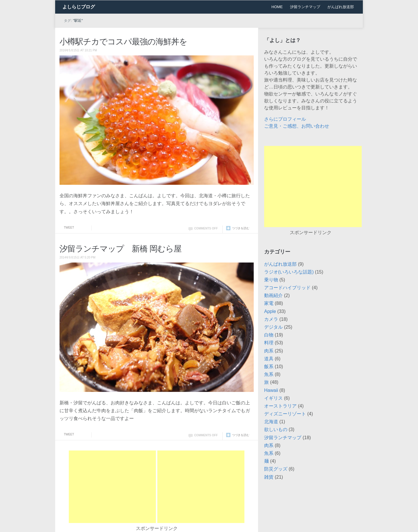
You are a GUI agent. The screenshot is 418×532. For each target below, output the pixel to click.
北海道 (271, 422)
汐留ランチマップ (305, 7)
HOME (277, 7)
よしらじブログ (79, 7)
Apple (270, 311)
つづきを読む (241, 228)
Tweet (69, 228)
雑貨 (269, 477)
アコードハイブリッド (287, 288)
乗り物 (271, 280)
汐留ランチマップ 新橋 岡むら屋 (120, 249)
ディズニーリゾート (285, 414)
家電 (269, 303)
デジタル (273, 327)
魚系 (269, 374)
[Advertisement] (112, 487)
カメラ (271, 319)
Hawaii (271, 390)
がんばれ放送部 (341, 7)
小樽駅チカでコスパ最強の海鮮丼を (123, 42)
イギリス (273, 398)
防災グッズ (276, 469)
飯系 (269, 367)
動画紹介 (273, 295)
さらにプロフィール (285, 119)
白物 (269, 335)
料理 (269, 343)
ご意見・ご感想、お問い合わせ (297, 126)
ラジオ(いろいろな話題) (289, 272)
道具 (269, 359)
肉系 (269, 351)
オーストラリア (280, 406)
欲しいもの (276, 429)
